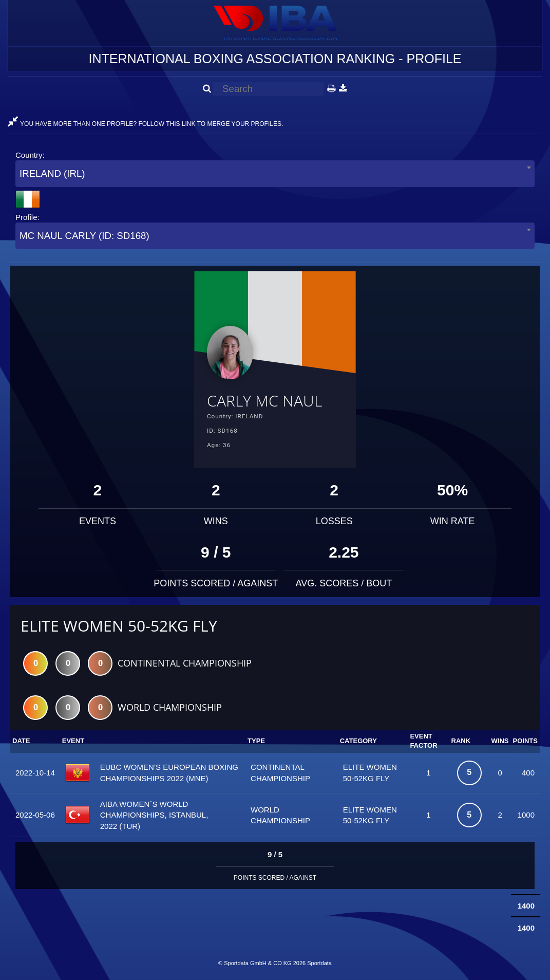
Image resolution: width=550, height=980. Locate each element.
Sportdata (319, 963)
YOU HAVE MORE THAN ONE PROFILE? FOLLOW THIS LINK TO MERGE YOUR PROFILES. (145, 124)
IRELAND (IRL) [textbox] (52, 173)
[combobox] (275, 173)
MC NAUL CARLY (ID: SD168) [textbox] (84, 236)
